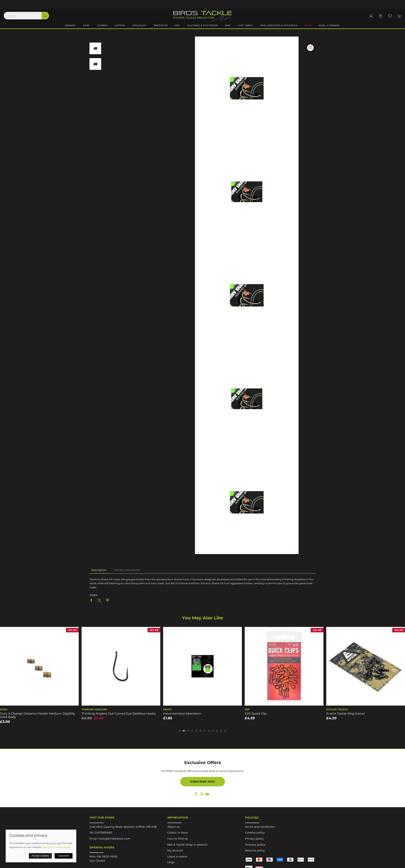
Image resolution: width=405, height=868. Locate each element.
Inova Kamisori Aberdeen (182, 714)
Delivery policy (255, 845)
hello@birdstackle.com (114, 839)
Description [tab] (99, 570)
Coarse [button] (102, 25)
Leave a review (177, 857)
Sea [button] (177, 25)
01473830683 (103, 833)
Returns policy (255, 850)
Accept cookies (40, 856)
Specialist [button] (139, 25)
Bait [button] (228, 25)
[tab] (180, 731)
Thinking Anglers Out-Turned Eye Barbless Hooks (119, 714)
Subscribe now (203, 782)
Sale (308, 25)
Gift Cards (246, 25)
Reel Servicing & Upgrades (279, 25)
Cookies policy (255, 833)
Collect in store (178, 833)
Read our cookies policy (57, 847)
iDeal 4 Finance (329, 25)
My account (175, 850)
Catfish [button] (120, 25)
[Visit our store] (381, 16)
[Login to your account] (371, 16)
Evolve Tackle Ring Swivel (345, 714)
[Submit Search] (45, 16)
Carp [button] (86, 25)
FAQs (171, 862)
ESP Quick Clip (256, 714)
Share (93, 595)
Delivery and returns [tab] (127, 570)
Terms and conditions (260, 827)
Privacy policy (254, 839)
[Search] (26, 16)
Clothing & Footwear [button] (203, 25)
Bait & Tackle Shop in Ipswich (187, 845)
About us (173, 827)
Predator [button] (161, 25)
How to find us (177, 839)
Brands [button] (70, 25)
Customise (64, 856)
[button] (390, 16)
